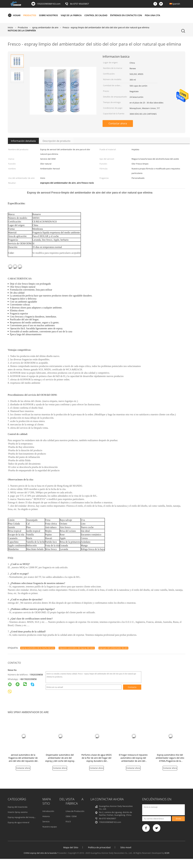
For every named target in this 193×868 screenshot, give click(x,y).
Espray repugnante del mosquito (23, 817)
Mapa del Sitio (71, 847)
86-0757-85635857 (80, 4)
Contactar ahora (118, 123)
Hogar (14, 15)
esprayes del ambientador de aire (113, 648)
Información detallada (23, 141)
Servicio (46, 821)
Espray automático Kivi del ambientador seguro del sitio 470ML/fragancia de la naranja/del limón (170, 759)
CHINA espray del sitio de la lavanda (40, 853)
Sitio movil (126, 847)
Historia (46, 816)
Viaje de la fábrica (71, 15)
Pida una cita (152, 15)
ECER (167, 853)
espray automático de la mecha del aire (38, 648)
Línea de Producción (75, 811)
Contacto (132, 687)
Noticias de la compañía (22, 30)
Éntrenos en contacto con (126, 15)
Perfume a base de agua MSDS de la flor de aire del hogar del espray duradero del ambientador (96, 759)
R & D (68, 821)
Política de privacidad (99, 847)
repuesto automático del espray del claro (77, 648)
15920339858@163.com (49, 4)
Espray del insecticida (18, 807)
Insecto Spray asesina (18, 812)
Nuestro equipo (50, 827)
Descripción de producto (57, 141)
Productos (30, 15)
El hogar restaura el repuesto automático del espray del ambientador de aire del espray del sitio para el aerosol (133, 759)
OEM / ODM (71, 816)
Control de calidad (96, 15)
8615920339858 (29, 679)
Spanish (176, 4)
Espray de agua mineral (19, 822)
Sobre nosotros (48, 15)
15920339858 (36, 675)
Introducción (48, 811)
